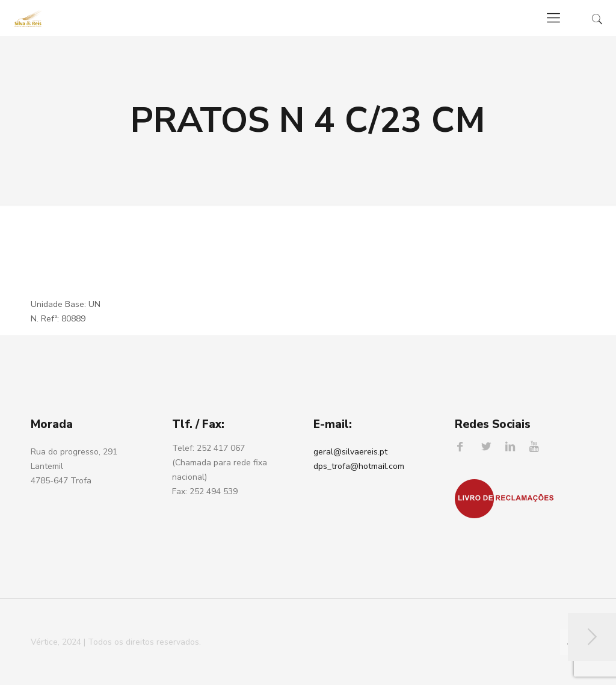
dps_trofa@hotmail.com (359, 466)
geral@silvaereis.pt (350, 452)
